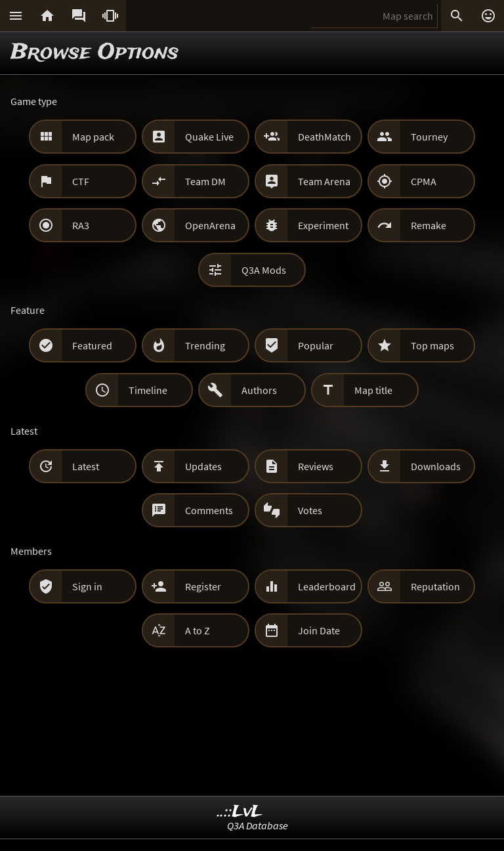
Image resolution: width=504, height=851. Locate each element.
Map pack (93, 137)
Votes (310, 510)
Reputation (435, 586)
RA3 (81, 225)
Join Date (319, 630)
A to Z (198, 630)
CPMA (424, 181)
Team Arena (324, 181)
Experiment (323, 225)
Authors (259, 390)
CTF (81, 181)
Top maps (432, 345)
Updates (203, 466)
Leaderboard (327, 586)
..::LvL (240, 812)
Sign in (87, 586)
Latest (86, 466)
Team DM (205, 181)
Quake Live (209, 137)
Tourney (429, 137)
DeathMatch (325, 137)
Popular (316, 345)
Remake (429, 225)
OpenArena (210, 225)
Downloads (436, 466)
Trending (205, 345)
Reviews (316, 466)
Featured (92, 345)
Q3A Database (258, 825)
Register (203, 586)
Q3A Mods (264, 270)
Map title (373, 390)
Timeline (148, 390)
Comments (209, 510)
